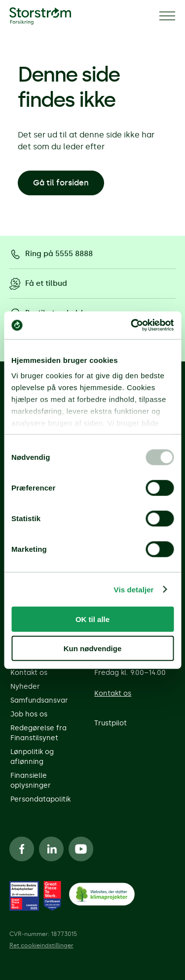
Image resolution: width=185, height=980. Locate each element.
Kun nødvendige (93, 648)
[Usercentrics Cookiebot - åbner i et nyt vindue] (132, 325)
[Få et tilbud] (93, 284)
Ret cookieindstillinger (41, 945)
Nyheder (25, 687)
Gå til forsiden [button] (61, 183)
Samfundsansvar (39, 700)
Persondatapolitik (40, 799)
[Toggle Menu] (167, 16)
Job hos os (29, 714)
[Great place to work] (24, 896)
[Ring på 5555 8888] (93, 254)
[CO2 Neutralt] (102, 896)
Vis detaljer (134, 589)
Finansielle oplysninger (31, 780)
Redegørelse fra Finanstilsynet (38, 733)
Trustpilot (111, 723)
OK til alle (92, 619)
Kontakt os (29, 673)
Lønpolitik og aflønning (32, 757)
